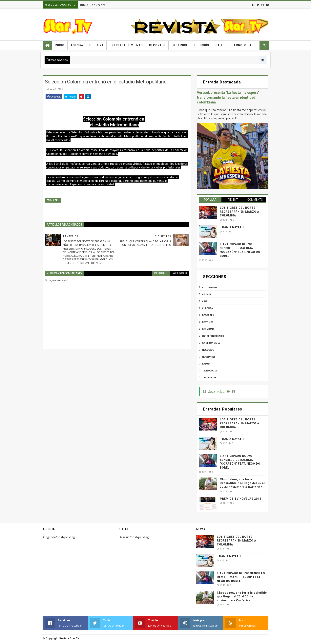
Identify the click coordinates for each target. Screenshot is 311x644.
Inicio (85, 5)
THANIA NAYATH (232, 227)
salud (206, 364)
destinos (208, 322)
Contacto (99, 5)
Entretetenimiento (126, 45)
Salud (221, 45)
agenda (207, 294)
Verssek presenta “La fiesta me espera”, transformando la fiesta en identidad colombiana (229, 97)
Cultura (96, 45)
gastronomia (211, 343)
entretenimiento (213, 336)
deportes (208, 315)
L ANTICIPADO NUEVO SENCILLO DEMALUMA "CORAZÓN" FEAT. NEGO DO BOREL (241, 577)
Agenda (77, 45)
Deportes (157, 45)
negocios (208, 350)
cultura (207, 308)
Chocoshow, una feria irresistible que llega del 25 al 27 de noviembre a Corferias (242, 483)
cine (205, 301)
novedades (209, 357)
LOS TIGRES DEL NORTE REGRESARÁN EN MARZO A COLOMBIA (239, 212)
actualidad (209, 287)
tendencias (209, 378)
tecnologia (209, 371)
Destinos (179, 45)
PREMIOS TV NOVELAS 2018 (241, 499)
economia (208, 329)
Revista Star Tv (219, 392)
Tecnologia (242, 45)
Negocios (201, 45)
